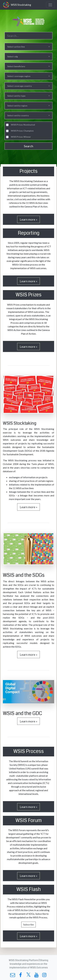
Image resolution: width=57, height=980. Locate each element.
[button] (28, 47)
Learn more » (28, 219)
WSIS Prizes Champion (22, 131)
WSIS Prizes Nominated (23, 125)
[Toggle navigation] (50, 5)
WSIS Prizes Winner (21, 137)
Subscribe (28, 924)
